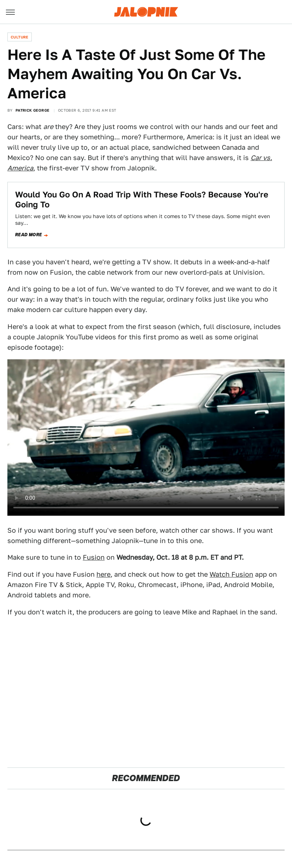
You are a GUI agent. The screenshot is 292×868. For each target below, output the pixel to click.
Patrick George (33, 110)
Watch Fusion (231, 574)
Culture (20, 37)
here (103, 574)
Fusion (94, 557)
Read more (29, 235)
